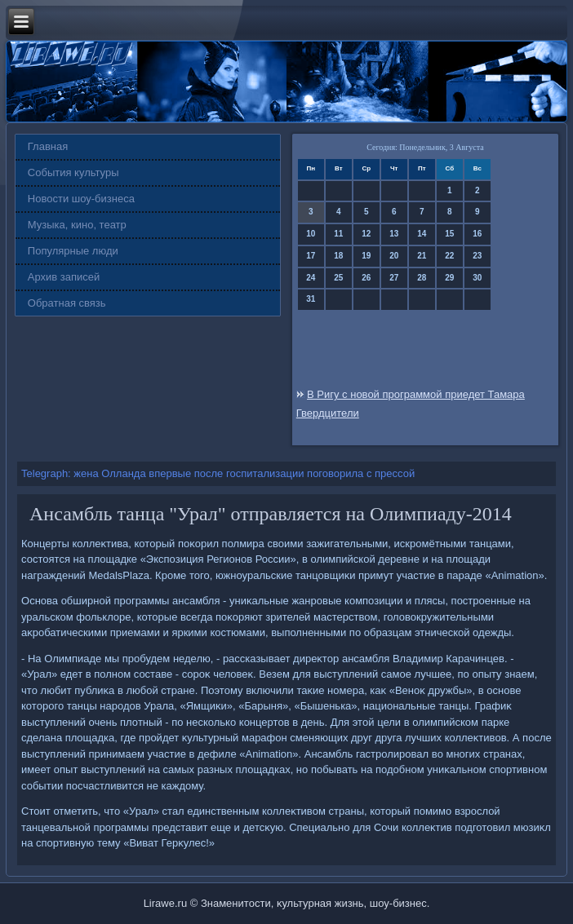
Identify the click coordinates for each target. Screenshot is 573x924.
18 (338, 256)
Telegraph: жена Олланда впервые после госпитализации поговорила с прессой (218, 473)
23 (477, 256)
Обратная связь (67, 303)
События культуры (73, 172)
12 (366, 234)
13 (394, 234)
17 (311, 256)
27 (394, 278)
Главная (48, 146)
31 (311, 299)
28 (422, 278)
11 (338, 234)
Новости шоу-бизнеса (81, 199)
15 (449, 234)
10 (311, 234)
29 (449, 278)
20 (394, 256)
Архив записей (64, 277)
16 (477, 234)
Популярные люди (73, 251)
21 (422, 256)
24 (311, 278)
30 (477, 278)
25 (338, 278)
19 (366, 256)
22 (449, 256)
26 (366, 278)
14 (422, 234)
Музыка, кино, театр (77, 225)
